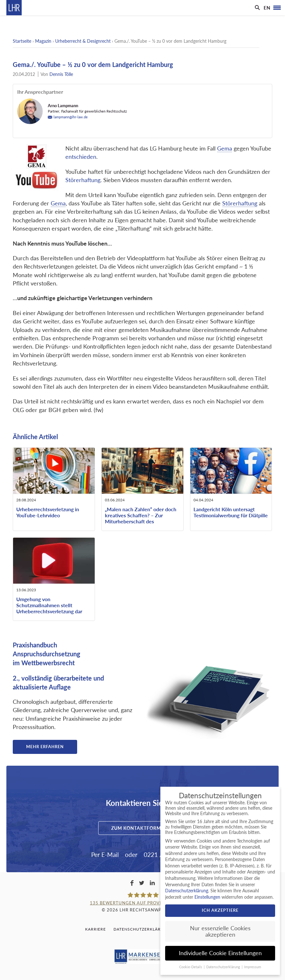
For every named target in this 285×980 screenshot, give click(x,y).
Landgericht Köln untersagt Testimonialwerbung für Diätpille (231, 512)
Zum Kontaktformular (142, 828)
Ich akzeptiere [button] (220, 910)
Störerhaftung (83, 180)
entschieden (81, 157)
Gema (225, 148)
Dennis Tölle (61, 74)
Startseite (22, 41)
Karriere (95, 929)
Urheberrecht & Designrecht (83, 41)
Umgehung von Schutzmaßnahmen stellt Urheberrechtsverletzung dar (49, 605)
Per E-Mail (105, 855)
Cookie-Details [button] (191, 967)
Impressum (253, 967)
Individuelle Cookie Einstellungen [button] (220, 953)
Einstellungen (207, 897)
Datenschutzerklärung (142, 929)
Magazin (43, 41)
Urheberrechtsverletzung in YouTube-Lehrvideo (48, 512)
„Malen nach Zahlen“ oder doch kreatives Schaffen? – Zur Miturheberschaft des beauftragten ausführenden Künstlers (141, 521)
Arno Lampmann (63, 106)
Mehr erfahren (45, 747)
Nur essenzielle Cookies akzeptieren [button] (220, 931)
